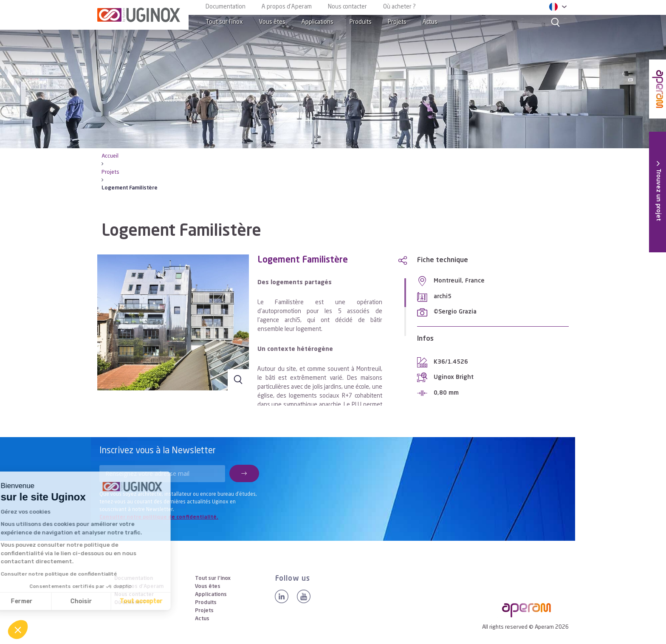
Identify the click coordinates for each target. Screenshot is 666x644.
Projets (397, 22)
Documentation (226, 7)
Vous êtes (272, 22)
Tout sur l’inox (224, 22)
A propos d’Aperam (287, 7)
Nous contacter (347, 7)
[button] (18, 630)
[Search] (556, 22)
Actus (430, 22)
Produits (361, 22)
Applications (317, 22)
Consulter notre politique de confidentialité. (159, 517)
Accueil (110, 156)
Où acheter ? (399, 7)
